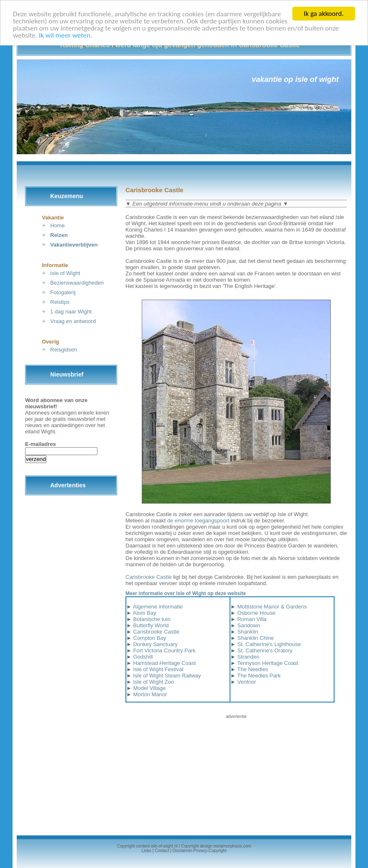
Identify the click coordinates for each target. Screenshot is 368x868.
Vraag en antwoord (73, 321)
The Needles (253, 669)
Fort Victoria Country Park (164, 650)
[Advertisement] (236, 771)
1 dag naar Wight (71, 312)
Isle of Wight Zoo (153, 682)
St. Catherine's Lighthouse (269, 644)
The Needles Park (259, 676)
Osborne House (256, 613)
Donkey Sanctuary (155, 644)
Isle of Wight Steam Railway (167, 676)
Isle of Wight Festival (158, 669)
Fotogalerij (63, 292)
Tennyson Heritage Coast (268, 663)
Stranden (248, 657)
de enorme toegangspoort (198, 521)
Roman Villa (252, 619)
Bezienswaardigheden (77, 283)
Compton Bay (149, 638)
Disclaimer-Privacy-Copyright (200, 851)
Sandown (248, 625)
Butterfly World (151, 625)
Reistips (60, 302)
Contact (162, 851)
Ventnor (247, 682)
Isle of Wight (65, 273)
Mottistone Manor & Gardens (272, 607)
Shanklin (248, 632)
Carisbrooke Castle (149, 577)
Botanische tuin (152, 619)
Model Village (149, 688)
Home (57, 225)
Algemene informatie (158, 607)
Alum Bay (145, 613)
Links (146, 851)
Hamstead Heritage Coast (164, 663)
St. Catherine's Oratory (265, 650)
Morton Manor (150, 694)
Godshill (143, 657)
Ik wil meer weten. (65, 35)
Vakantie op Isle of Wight (295, 79)
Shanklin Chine (255, 638)
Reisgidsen (64, 350)
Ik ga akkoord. (323, 14)
